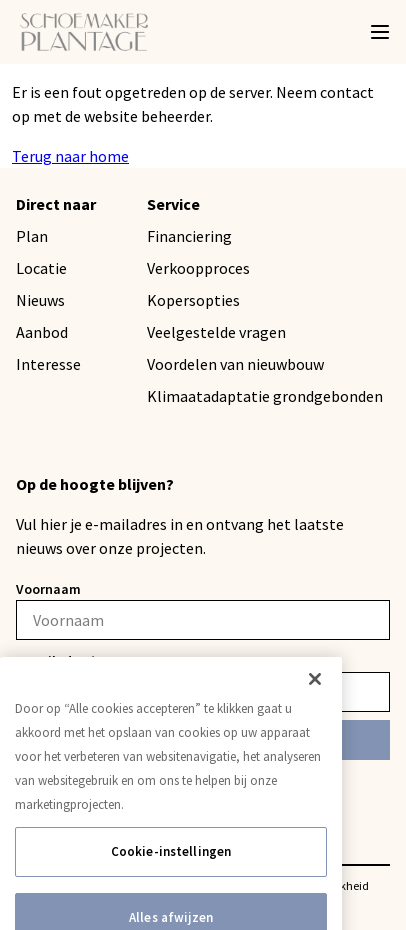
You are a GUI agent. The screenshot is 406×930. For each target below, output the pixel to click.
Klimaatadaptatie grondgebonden (265, 396)
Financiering (189, 236)
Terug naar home (70, 156)
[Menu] (380, 32)
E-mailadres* (56, 661)
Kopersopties (193, 300)
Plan (32, 236)
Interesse (48, 364)
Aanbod (42, 332)
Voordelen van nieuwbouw (235, 364)
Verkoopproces (198, 268)
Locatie (41, 268)
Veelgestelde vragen (216, 332)
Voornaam (48, 589)
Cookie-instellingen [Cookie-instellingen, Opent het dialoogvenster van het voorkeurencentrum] (171, 869)
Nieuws (40, 300)
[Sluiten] (315, 697)
